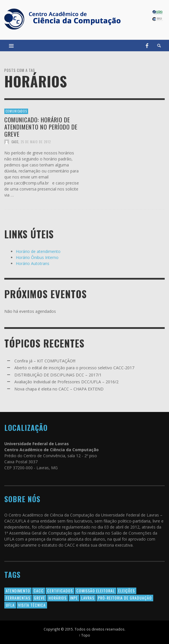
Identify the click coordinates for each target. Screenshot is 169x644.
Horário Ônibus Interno (37, 257)
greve (39, 598)
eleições (127, 591)
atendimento (18, 591)
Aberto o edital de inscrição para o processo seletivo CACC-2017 (74, 368)
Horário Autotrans (33, 263)
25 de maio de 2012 (36, 142)
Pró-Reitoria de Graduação (125, 598)
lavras (88, 598)
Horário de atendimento (38, 251)
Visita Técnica (32, 605)
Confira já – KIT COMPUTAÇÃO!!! (45, 361)
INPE (74, 598)
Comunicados (16, 111)
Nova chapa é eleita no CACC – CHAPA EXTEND (59, 389)
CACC (15, 142)
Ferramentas (18, 598)
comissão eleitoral (96, 591)
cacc (39, 591)
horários (58, 598)
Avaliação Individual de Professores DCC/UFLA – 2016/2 (66, 382)
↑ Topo (85, 635)
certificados (60, 591)
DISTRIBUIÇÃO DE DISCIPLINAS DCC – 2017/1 (58, 375)
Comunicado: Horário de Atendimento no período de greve (41, 126)
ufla (10, 605)
